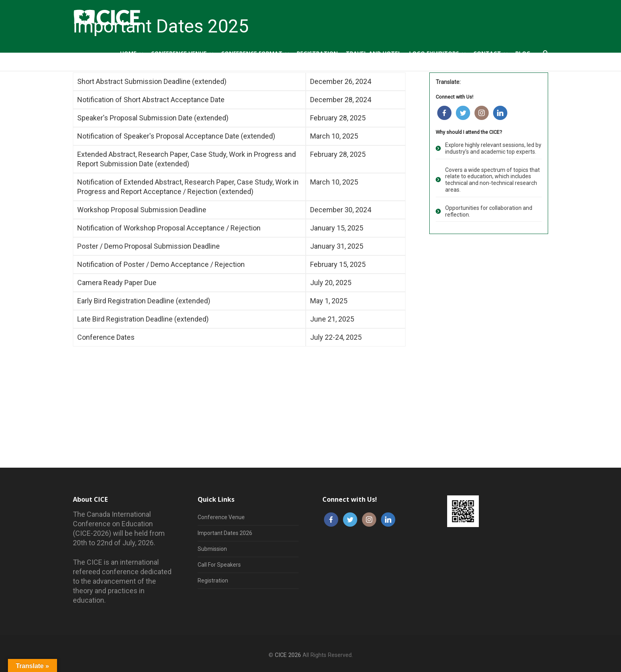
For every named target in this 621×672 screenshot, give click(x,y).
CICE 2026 (288, 655)
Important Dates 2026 (225, 533)
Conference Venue (221, 517)
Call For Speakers (219, 565)
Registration (213, 581)
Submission (212, 549)
